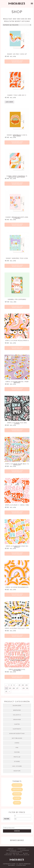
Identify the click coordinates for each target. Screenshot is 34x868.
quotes (17, 803)
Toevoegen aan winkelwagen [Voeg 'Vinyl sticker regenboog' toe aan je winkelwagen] (17, 595)
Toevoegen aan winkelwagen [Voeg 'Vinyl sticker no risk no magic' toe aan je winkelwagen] (17, 554)
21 (19, 685)
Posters (17, 752)
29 (23, 688)
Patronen (17, 794)
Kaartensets (17, 729)
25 (10, 688)
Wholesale (12, 850)
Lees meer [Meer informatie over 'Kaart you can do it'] (9, 102)
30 (27, 688)
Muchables (17, 860)
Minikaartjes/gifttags (17, 734)
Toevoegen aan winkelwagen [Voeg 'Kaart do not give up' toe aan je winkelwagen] (17, 61)
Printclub (17, 757)
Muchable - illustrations (17, 865)
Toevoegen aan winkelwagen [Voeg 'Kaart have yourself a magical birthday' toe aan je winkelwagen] (17, 184)
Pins (17, 748)
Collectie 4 (17, 715)
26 (14, 688)
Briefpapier (17, 710)
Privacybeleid (13, 853)
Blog (26, 853)
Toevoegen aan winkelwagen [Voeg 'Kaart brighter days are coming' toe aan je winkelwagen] (17, 225)
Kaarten (17, 724)
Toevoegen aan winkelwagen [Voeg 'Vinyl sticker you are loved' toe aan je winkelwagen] (17, 430)
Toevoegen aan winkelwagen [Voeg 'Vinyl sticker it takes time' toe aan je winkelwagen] (17, 512)
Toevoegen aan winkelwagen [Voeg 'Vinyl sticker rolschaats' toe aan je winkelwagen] (17, 348)
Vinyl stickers (17, 766)
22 (23, 685)
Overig (17, 743)
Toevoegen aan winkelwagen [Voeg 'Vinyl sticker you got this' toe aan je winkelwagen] (17, 636)
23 (26, 685)
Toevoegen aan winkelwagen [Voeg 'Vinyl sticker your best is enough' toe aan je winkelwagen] (17, 471)
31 (6, 692)
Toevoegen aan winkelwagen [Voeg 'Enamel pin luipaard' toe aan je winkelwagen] (17, 307)
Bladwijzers (17, 706)
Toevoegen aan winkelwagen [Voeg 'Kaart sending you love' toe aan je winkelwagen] (17, 266)
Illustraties (17, 785)
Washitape (17, 771)
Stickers (17, 762)
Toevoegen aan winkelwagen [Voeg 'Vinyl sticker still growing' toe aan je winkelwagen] (17, 677)
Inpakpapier (17, 720)
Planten (17, 798)
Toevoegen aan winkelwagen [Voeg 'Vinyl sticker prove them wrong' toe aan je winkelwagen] (17, 389)
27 (17, 688)
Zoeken (17, 831)
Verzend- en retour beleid (17, 855)
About (11, 849)
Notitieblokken (17, 738)
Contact (22, 849)
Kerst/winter (17, 789)
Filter (7, 819)
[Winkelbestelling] (17, 25)
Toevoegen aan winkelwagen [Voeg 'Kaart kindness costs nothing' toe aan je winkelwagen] (17, 142)
